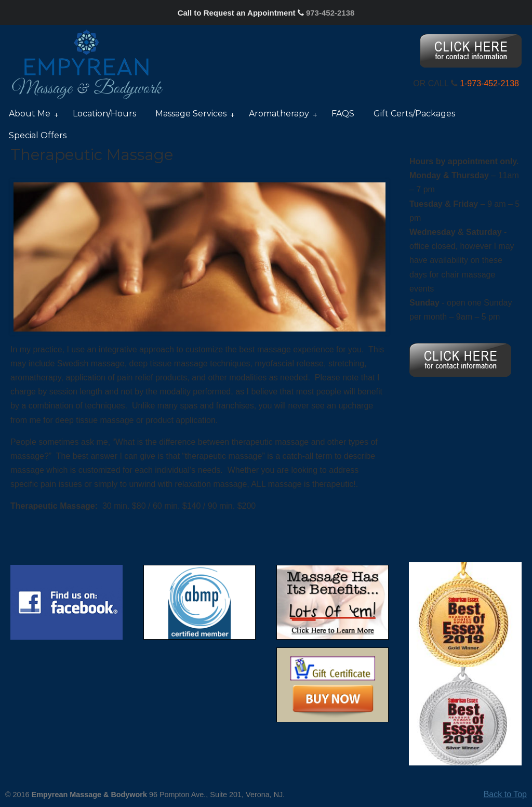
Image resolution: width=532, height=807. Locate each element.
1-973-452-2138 (489, 83)
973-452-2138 (330, 13)
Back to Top (505, 794)
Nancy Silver (87, 64)
